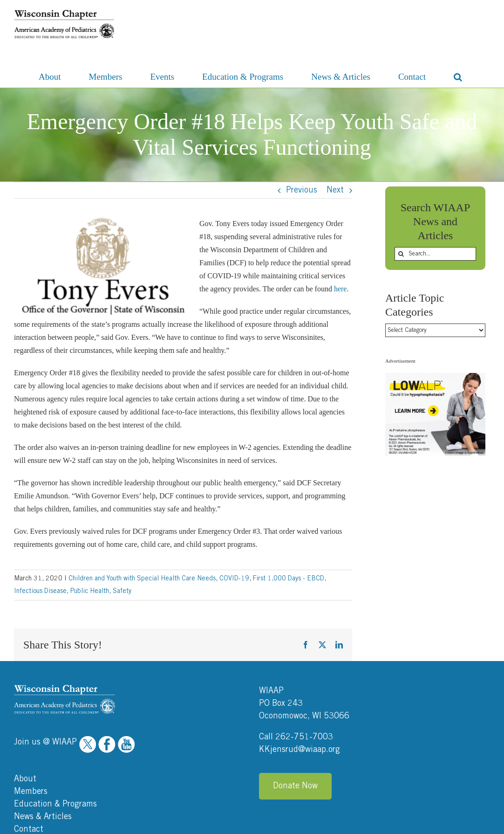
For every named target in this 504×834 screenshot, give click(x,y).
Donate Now (295, 717)
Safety (122, 591)
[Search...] (435, 254)
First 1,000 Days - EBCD (289, 579)
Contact (29, 761)
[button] (458, 76)
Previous (302, 190)
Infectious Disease (40, 591)
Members (31, 723)
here (341, 289)
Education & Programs (55, 736)
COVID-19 (234, 579)
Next (335, 190)
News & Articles (43, 748)
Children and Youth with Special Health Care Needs (142, 579)
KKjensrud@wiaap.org (300, 681)
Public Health (90, 591)
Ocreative (476, 824)
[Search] (401, 254)
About (25, 710)
